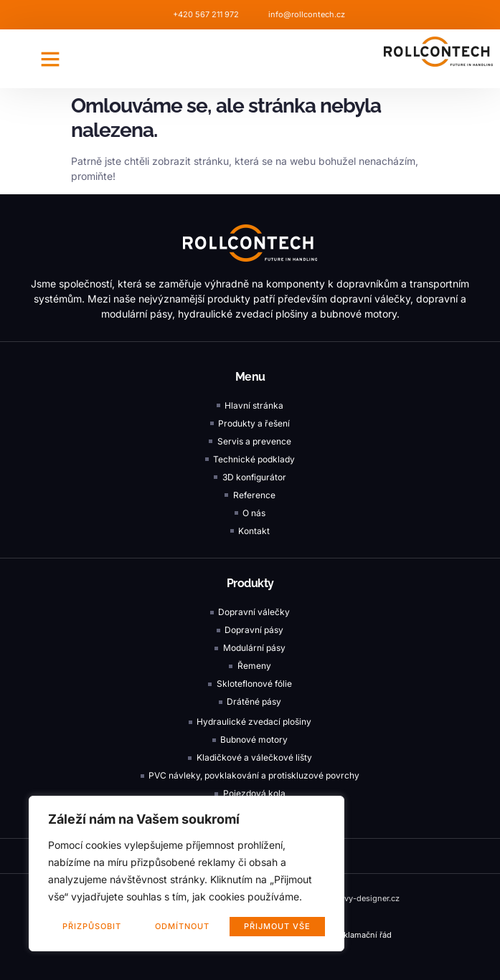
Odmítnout (183, 926)
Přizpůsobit (92, 926)
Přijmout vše (277, 926)
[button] (50, 59)
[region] (187, 874)
